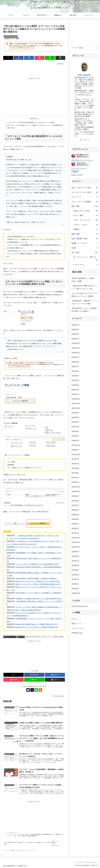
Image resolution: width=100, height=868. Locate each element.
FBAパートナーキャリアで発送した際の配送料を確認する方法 (38, 584)
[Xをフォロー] (32, 690)
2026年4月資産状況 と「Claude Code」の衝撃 (83, 280)
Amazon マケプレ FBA (10, 637)
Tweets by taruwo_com (79, 606)
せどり (40, 637)
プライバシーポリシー (91, 863)
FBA (34, 637)
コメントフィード (78, 628)
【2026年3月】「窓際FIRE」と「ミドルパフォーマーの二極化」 (84, 302)
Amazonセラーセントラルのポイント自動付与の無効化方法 (37, 627)
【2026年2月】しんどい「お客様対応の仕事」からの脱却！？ (84, 310)
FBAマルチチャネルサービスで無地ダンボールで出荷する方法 (38, 581)
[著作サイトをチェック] (28, 690)
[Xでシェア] (8, 58)
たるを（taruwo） (85, 75)
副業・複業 (21, 637)
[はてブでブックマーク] (29, 58)
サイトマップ (80, 863)
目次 (32, 118)
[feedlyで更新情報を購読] (36, 690)
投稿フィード (76, 624)
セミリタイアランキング (79, 168)
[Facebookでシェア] (19, 58)
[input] (85, 48)
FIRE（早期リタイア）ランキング (82, 160)
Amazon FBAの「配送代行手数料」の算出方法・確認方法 (36, 579)
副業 (57, 637)
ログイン (75, 619)
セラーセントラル (49, 637)
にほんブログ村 (77, 175)
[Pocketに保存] (39, 58)
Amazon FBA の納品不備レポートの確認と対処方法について (37, 624)
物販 (62, 637)
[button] (60, 58)
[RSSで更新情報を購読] (40, 690)
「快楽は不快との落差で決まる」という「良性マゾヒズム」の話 (84, 287)
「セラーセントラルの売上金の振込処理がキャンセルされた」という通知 (31, 122)
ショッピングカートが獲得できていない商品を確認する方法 (37, 564)
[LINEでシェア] (50, 58)
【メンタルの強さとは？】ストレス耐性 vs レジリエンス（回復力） (84, 295)
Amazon (29, 637)
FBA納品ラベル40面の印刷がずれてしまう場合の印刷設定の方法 (39, 599)
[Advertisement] (34, 70)
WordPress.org (77, 633)
